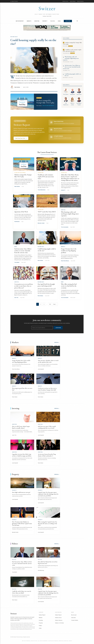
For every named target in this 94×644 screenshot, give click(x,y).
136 (50, 304)
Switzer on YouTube (59, 623)
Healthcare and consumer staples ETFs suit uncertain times (46, 177)
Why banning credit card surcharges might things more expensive (71, 58)
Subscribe (68, 21)
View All (57, 342)
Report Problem (14, 1)
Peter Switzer (17, 87)
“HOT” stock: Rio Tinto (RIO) (47, 212)
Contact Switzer (75, 620)
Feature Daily (41, 247)
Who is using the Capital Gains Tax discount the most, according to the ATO (47, 524)
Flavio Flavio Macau (65, 261)
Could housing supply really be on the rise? (33, 42)
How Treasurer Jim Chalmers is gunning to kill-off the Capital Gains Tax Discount (22, 524)
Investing (37, 21)
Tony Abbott (17, 262)
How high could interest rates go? (21, 492)
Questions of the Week (21, 212)
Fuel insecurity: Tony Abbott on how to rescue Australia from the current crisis (72, 67)
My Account (74, 615)
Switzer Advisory (80, 1)
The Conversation (65, 227)
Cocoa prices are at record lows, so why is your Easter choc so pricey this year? (24, 286)
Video (59, 21)
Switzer (47, 8)
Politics (53, 21)
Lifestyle (63, 210)
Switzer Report (73, 1)
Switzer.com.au (65, 1)
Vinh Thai (16, 298)
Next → (55, 304)
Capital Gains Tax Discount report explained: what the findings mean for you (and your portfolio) (48, 494)
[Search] (77, 21)
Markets (29, 21)
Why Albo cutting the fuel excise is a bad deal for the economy (69, 286)
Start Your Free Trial (21, 138)
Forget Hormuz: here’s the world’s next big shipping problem (69, 251)
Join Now (58, 328)
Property (45, 21)
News (16, 247)
